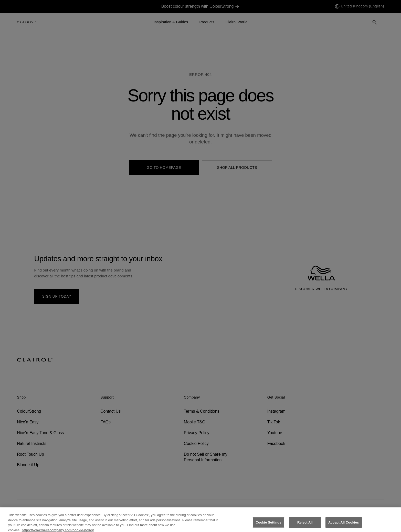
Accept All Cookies (344, 525)
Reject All (305, 525)
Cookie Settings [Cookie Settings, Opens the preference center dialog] (268, 525)
